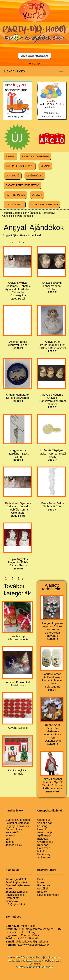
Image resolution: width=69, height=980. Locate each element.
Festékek (43, 888)
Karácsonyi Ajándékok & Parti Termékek (28, 214)
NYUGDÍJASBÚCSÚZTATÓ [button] (44, 205)
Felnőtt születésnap (17, 823)
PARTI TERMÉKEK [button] (15, 195)
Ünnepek (35, 213)
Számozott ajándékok (12, 899)
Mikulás (42, 851)
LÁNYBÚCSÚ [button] (13, 176)
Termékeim (21, 213)
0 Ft (35, 63)
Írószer (42, 882)
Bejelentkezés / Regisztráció (34, 56)
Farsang (42, 826)
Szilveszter (44, 857)
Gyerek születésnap (18, 820)
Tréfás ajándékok (16, 879)
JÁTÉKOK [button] (37, 195)
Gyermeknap (45, 842)
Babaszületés (14, 829)
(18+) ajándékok (15, 904)
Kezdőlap (7, 213)
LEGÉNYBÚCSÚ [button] (35, 176)
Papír (41, 879)
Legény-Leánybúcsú (18, 826)
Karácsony (44, 854)
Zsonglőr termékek (17, 892)
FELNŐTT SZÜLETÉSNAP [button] (35, 156)
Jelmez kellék (14, 845)
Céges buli (44, 820)
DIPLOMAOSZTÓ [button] (15, 205)
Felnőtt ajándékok (16, 882)
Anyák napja (45, 832)
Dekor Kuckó (14, 71)
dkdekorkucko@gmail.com (27, 941)
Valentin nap (45, 823)
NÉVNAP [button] (45, 166)
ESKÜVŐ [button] (10, 156)
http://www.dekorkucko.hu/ (27, 945)
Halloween (44, 848)
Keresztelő (12, 832)
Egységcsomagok (48, 895)
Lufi (8, 839)
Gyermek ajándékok (18, 885)
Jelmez (10, 842)
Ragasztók (44, 885)
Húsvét (42, 829)
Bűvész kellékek (15, 895)
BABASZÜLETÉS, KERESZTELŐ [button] (22, 185)
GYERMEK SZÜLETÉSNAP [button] (20, 166)
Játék (9, 888)
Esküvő (10, 835)
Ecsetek (42, 892)
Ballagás (43, 839)
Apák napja (44, 835)
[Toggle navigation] (61, 71)
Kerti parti (43, 845)
